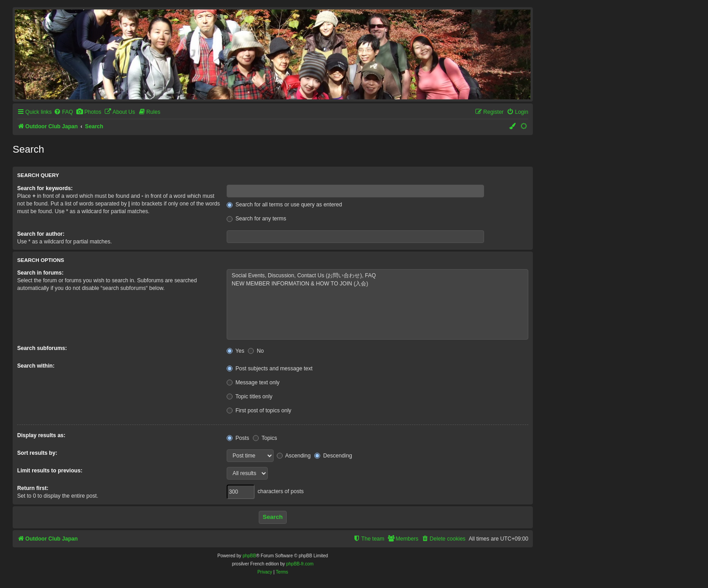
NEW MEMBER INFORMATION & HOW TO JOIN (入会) (377, 284)
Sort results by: (37, 453)
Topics (265, 438)
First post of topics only (259, 411)
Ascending (294, 456)
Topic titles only (249, 397)
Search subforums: (42, 348)
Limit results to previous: (50, 471)
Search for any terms (256, 219)
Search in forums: (40, 273)
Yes (235, 351)
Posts (238, 438)
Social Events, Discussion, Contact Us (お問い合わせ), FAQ (377, 276)
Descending (333, 456)
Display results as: (41, 435)
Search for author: (41, 234)
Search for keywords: (45, 188)
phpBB (249, 556)
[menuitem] (63, 112)
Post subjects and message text (270, 369)
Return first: (33, 488)
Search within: (36, 366)
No (256, 351)
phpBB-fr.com (300, 564)
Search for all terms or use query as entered (284, 205)
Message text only (253, 383)
